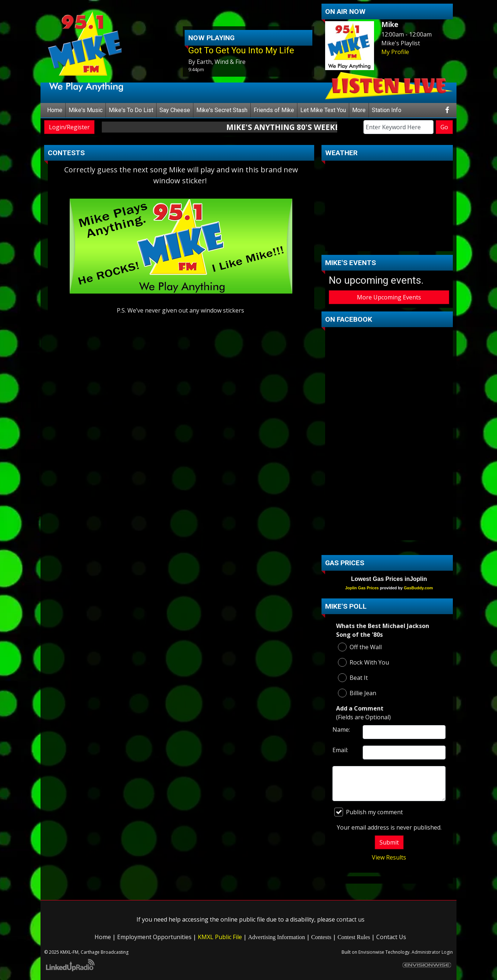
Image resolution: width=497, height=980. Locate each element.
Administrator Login (432, 952)
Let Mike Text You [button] (323, 110)
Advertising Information (277, 937)
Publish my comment (369, 812)
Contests (321, 937)
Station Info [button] (387, 110)
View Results (389, 857)
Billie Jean (357, 693)
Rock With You (363, 662)
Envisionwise (371, 952)
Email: (340, 750)
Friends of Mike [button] (274, 110)
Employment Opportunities (154, 937)
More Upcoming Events (389, 297)
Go (444, 127)
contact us (350, 919)
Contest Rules (354, 937)
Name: (341, 730)
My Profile (395, 52)
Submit (389, 842)
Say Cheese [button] (175, 110)
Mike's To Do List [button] (131, 110)
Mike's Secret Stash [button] (222, 110)
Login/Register (69, 127)
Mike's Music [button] (86, 110)
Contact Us (391, 937)
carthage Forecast (389, 244)
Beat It (353, 678)
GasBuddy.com (418, 588)
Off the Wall (360, 647)
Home (55, 110)
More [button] (359, 110)
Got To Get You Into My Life (241, 50)
